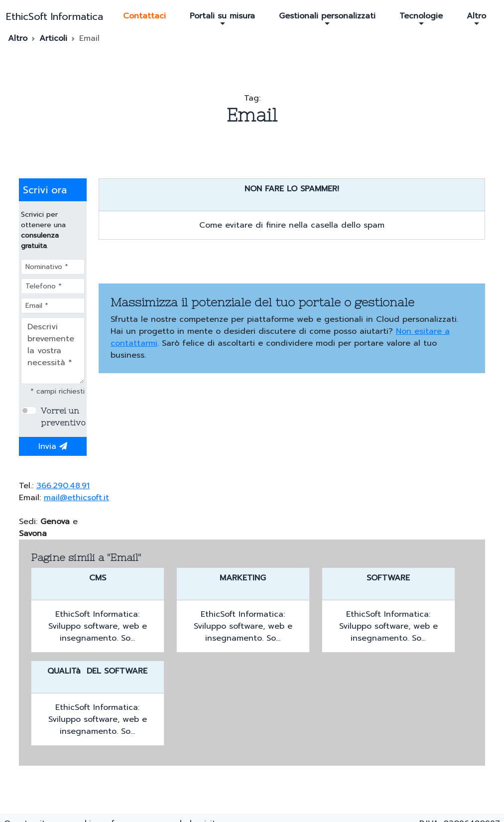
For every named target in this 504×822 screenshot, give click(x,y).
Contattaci (144, 16)
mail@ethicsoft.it (76, 498)
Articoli (53, 38)
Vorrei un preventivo (63, 416)
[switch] (29, 411)
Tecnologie (421, 19)
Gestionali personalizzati (327, 19)
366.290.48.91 (63, 486)
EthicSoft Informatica (55, 16)
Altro (476, 19)
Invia (53, 446)
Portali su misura (222, 19)
